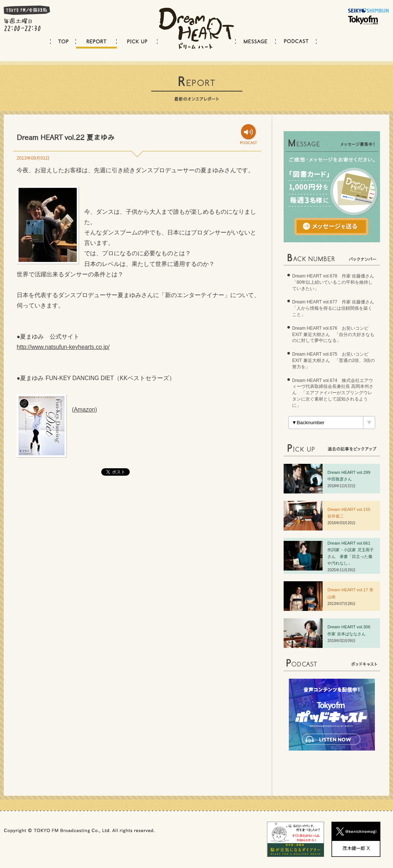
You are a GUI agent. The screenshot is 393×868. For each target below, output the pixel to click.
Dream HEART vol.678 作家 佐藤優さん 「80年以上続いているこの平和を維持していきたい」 (335, 282)
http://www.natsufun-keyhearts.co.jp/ (63, 347)
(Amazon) (85, 410)
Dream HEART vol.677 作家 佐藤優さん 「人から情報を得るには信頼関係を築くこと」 (335, 308)
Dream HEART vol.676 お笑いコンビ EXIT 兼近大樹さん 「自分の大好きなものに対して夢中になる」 (333, 335)
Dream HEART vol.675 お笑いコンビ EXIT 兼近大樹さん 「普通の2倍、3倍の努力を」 (333, 360)
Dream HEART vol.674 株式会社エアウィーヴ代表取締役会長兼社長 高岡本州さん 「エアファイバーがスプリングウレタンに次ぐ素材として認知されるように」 (333, 393)
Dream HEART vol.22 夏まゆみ (66, 137)
